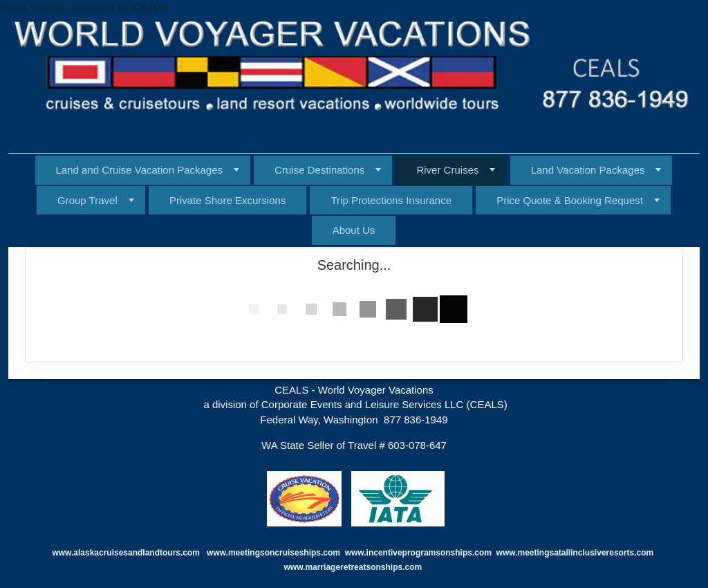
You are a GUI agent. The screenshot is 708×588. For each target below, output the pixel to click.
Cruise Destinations (319, 170)
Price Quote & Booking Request (570, 200)
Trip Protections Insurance (391, 200)
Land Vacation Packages (588, 170)
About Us (354, 230)
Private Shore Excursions (227, 200)
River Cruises (447, 170)
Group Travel (87, 200)
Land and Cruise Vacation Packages (140, 170)
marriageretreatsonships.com (364, 567)
